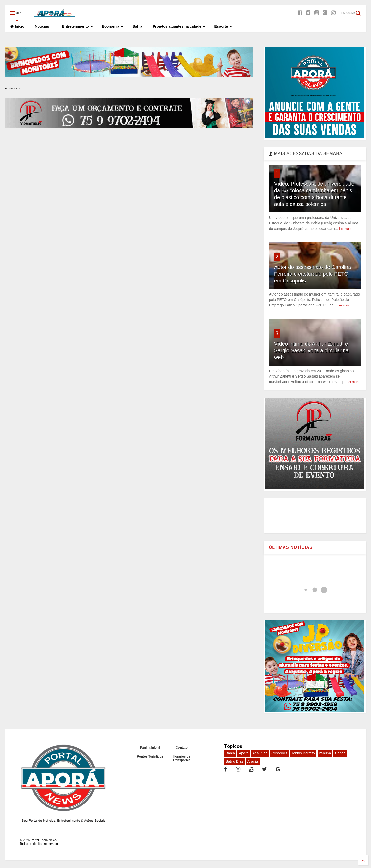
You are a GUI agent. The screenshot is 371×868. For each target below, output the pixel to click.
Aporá (244, 753)
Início (17, 26)
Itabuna (325, 753)
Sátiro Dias (234, 761)
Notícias (42, 26)
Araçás (253, 761)
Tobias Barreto (303, 753)
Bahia (137, 26)
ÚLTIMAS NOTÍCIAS (291, 547)
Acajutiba (260, 753)
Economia (113, 26)
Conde (340, 753)
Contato (181, 748)
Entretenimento (77, 26)
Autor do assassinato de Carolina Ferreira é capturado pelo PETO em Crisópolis (313, 274)
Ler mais (345, 229)
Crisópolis (279, 753)
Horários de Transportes (182, 758)
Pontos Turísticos (150, 756)
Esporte (223, 26)
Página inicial (150, 748)
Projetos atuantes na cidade (179, 26)
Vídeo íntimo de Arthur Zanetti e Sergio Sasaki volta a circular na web (312, 350)
